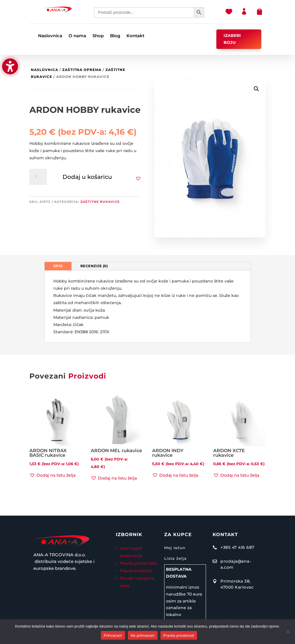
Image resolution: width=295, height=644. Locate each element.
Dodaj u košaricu (87, 177)
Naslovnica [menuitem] (50, 36)
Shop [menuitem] (98, 36)
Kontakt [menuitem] (135, 36)
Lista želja (175, 558)
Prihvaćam (113, 635)
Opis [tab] (58, 266)
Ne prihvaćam (143, 635)
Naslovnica (45, 70)
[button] (10, 66)
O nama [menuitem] (77, 36)
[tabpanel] (148, 307)
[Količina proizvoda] (38, 177)
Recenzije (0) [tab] (94, 266)
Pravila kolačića (136, 571)
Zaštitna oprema (82, 70)
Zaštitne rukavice (100, 202)
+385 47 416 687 (237, 547)
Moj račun (175, 548)
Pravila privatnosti (138, 563)
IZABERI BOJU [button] (232, 39)
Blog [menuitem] (115, 36)
